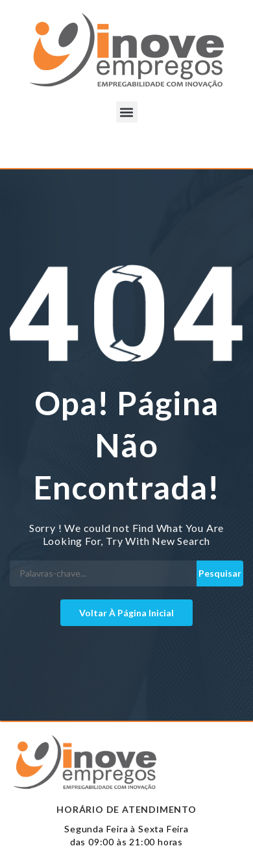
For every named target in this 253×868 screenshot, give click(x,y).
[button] (127, 112)
